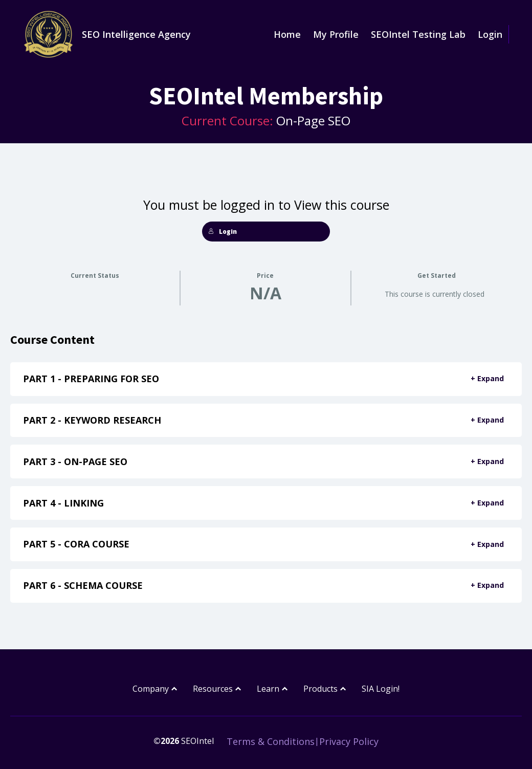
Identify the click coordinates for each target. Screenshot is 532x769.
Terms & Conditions (271, 741)
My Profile (336, 34)
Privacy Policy (349, 741)
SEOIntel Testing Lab (418, 34)
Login (490, 34)
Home (287, 34)
